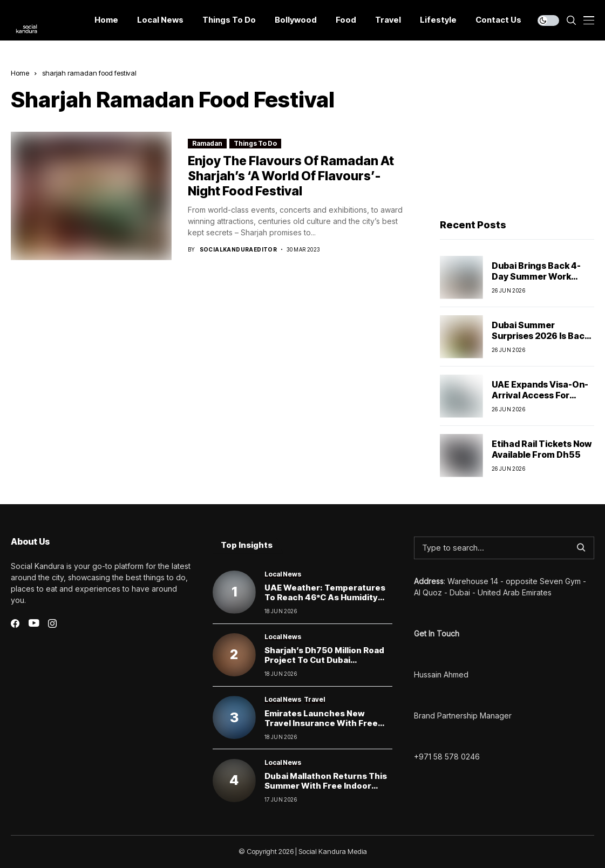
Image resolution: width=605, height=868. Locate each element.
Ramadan (207, 143)
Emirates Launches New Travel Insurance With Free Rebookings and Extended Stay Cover (321, 728)
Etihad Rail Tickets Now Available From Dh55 (542, 449)
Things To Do (255, 143)
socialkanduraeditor (239, 249)
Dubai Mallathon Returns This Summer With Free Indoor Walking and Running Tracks (326, 786)
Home (20, 73)
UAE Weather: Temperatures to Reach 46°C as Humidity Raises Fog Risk (325, 597)
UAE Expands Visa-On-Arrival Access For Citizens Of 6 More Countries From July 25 (541, 400)
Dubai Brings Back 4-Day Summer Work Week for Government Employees (539, 281)
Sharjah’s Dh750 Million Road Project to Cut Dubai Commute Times (324, 660)
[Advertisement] (517, 135)
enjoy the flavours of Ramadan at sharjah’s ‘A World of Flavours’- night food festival (291, 176)
